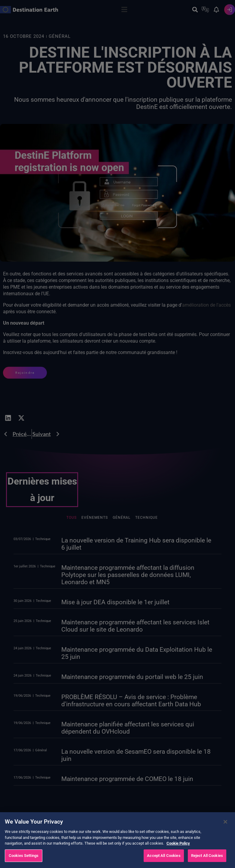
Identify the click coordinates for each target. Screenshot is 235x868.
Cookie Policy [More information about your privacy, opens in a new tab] (178, 851)
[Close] (225, 829)
